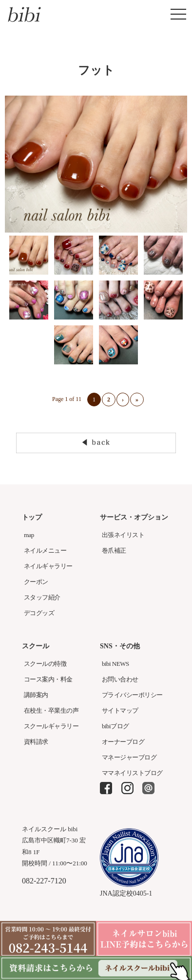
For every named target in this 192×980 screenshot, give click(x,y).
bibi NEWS (115, 664)
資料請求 (36, 742)
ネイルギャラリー (48, 566)
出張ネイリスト (123, 535)
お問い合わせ (120, 679)
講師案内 (36, 695)
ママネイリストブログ (132, 773)
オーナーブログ (123, 742)
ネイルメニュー (45, 550)
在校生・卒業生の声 (51, 710)
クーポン (36, 582)
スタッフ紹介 (42, 597)
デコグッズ (39, 613)
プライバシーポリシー (132, 695)
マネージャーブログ (129, 757)
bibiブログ (115, 726)
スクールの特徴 (45, 664)
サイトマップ (120, 710)
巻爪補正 (114, 550)
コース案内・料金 (48, 679)
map (29, 535)
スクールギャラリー (51, 726)
